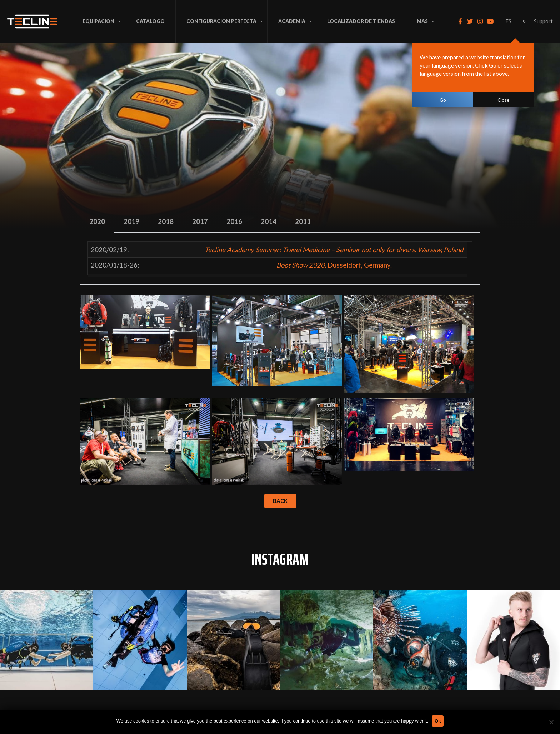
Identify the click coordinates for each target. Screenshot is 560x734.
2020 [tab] (97, 221)
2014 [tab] (269, 221)
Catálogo (150, 21)
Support (543, 21)
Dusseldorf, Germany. (334, 265)
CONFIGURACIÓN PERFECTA (221, 21)
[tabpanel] (280, 259)
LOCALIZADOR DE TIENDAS (361, 21)
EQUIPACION (98, 21)
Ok (438, 721)
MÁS (422, 21)
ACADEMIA (292, 21)
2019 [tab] (131, 221)
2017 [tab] (200, 221)
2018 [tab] (166, 221)
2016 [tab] (234, 221)
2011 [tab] (303, 221)
